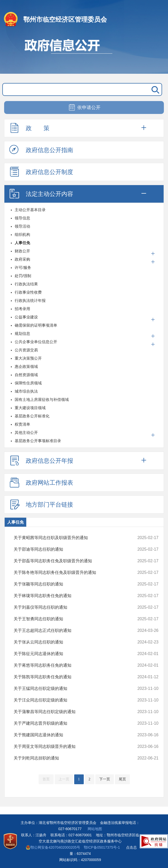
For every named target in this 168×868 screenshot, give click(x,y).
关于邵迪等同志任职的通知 (73, 549)
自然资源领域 (26, 375)
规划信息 (22, 333)
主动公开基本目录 (30, 210)
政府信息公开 (84, 54)
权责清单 (22, 424)
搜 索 (154, 89)
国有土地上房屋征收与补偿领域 (42, 399)
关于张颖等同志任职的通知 (73, 584)
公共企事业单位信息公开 (36, 342)
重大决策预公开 (28, 358)
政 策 (29, 128)
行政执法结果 (26, 284)
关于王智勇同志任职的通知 (73, 619)
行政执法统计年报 (30, 300)
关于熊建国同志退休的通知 (73, 735)
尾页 (122, 779)
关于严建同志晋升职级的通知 (73, 723)
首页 (46, 779)
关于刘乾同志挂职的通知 (73, 758)
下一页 (105, 779)
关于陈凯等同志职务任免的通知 (73, 677)
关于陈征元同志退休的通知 (73, 654)
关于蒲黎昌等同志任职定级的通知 (73, 712)
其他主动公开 (26, 432)
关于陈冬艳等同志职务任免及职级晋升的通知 (73, 573)
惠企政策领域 (26, 366)
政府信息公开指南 (41, 150)
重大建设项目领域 (30, 408)
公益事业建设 (26, 317)
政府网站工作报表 (41, 482)
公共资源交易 (26, 350)
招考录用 (22, 309)
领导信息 (22, 218)
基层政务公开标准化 (32, 416)
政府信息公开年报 (41, 460)
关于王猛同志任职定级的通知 (73, 689)
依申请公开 (84, 108)
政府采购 (22, 259)
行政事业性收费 (28, 292)
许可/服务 (23, 267)
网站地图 (95, 829)
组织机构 (22, 234)
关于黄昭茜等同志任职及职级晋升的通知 (73, 538)
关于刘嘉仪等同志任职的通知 (73, 607)
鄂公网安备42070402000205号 (53, 847)
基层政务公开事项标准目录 (38, 441)
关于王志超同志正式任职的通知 (73, 631)
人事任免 (22, 243)
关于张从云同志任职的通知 (73, 642)
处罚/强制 (23, 276)
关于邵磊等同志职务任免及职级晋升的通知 (73, 561)
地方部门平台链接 (41, 504)
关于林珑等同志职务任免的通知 (73, 596)
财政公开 (22, 251)
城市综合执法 (26, 391)
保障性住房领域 (28, 383)
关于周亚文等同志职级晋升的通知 (73, 747)
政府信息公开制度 (41, 172)
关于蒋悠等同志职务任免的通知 (73, 665)
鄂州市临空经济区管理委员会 (65, 19)
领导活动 (22, 226)
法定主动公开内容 (41, 194)
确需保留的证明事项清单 (36, 325)
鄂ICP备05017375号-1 (102, 847)
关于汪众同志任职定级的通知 (73, 700)
